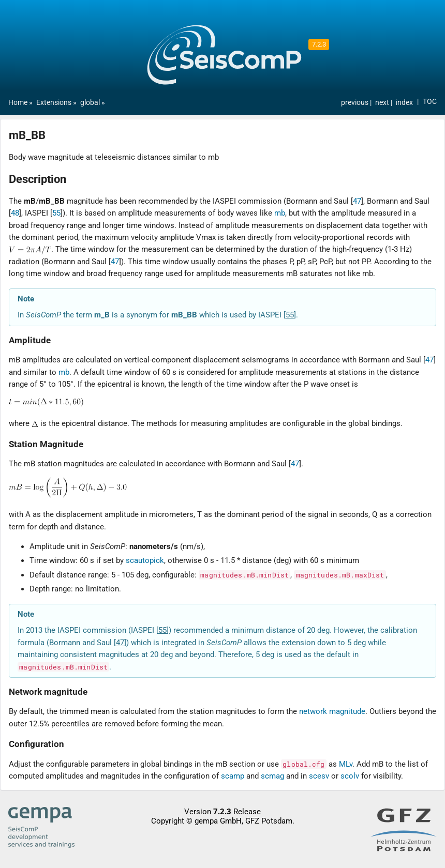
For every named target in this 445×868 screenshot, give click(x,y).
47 (357, 201)
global (90, 103)
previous (355, 103)
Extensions (54, 103)
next (383, 103)
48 (15, 213)
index (404, 103)
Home (18, 103)
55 (56, 213)
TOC (430, 102)
